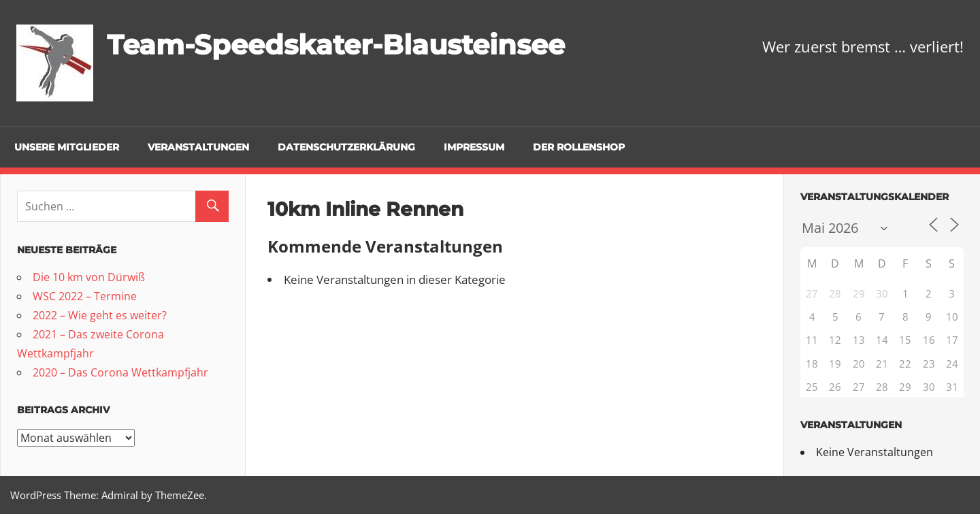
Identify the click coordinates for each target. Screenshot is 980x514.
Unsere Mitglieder (67, 147)
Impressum (474, 147)
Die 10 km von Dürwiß (89, 277)
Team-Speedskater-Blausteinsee (336, 45)
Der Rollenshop (579, 147)
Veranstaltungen (198, 147)
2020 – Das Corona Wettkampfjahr (120, 372)
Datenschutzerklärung (346, 147)
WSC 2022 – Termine (85, 296)
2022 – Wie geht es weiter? (100, 315)
